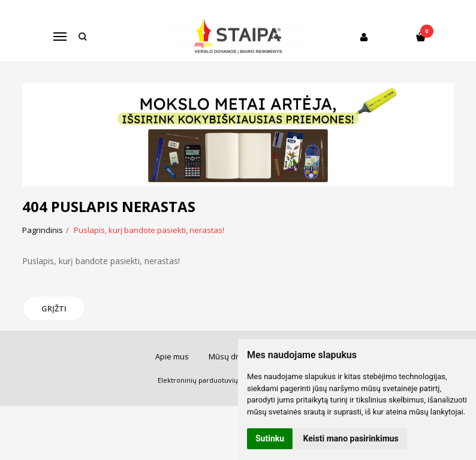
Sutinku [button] (270, 438)
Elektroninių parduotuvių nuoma (210, 380)
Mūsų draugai (234, 356)
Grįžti (54, 308)
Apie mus (172, 356)
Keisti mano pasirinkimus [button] (351, 438)
